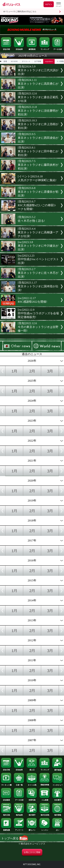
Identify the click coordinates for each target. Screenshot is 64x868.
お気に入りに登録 (32, 852)
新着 (5, 61)
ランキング (45, 48)
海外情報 (58, 814)
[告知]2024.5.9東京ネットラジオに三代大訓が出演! (38, 70)
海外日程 (6, 814)
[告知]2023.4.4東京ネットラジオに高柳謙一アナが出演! (38, 232)
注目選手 (58, 799)
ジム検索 (45, 799)
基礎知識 (6, 829)
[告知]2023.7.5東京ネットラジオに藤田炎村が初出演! (38, 165)
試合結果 (19, 48)
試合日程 (6, 48)
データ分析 (58, 48)
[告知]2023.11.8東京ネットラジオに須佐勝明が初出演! (38, 111)
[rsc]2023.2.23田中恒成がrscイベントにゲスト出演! (38, 259)
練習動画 (32, 48)
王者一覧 (19, 784)
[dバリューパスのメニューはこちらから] (58, 5)
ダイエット (26, 61)
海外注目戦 (45, 814)
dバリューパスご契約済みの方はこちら (20, 12)
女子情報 (38, 61)
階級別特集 (45, 784)
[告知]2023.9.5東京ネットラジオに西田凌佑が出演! (38, 138)
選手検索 (58, 769)
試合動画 (6, 799)
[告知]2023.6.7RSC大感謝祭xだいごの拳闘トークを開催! (37, 205)
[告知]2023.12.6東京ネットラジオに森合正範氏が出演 (38, 97)
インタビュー (58, 784)
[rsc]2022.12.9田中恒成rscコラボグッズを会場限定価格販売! (38, 313)
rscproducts (49, 61)
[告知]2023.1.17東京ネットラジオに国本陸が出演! (38, 286)
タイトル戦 (32, 784)
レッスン (45, 829)
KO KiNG (14, 61)
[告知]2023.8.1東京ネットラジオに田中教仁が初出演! (38, 151)
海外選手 (32, 814)
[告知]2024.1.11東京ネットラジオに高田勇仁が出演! (38, 84)
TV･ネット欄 (6, 784)
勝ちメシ (32, 829)
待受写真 (32, 799)
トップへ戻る (15, 838)
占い (58, 829)
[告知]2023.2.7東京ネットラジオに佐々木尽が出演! (38, 273)
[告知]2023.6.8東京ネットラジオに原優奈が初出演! (38, 192)
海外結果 (19, 814)
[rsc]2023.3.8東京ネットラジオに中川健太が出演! (38, 246)
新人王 (32, 769)
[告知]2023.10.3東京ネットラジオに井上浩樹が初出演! (38, 124)
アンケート (19, 829)
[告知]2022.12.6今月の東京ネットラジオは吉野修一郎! (38, 327)
